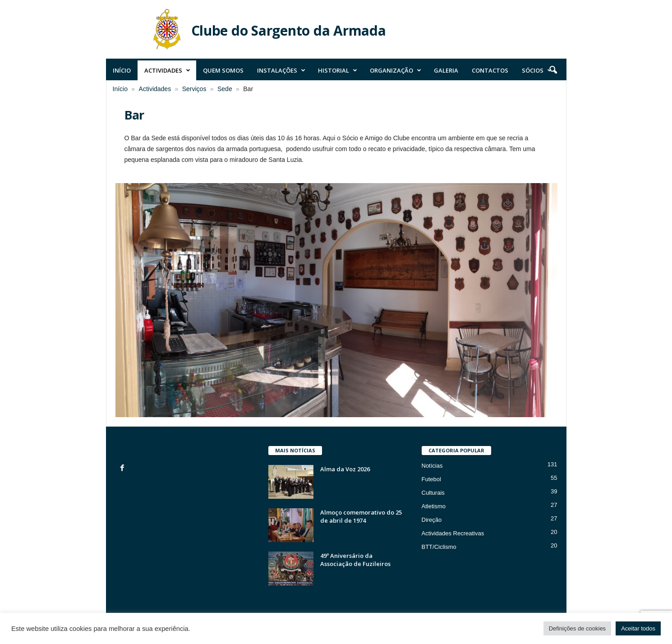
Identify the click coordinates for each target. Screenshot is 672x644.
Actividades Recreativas (453, 533)
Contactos (490, 70)
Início (122, 70)
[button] (553, 70)
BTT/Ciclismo (439, 547)
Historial (338, 70)
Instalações (281, 70)
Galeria (446, 70)
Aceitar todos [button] (638, 628)
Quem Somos (223, 70)
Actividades (167, 70)
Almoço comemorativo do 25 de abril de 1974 (361, 516)
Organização (396, 70)
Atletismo (434, 506)
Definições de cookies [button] (577, 628)
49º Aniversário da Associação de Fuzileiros (355, 560)
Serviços (194, 89)
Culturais (433, 493)
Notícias (432, 466)
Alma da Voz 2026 (345, 469)
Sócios (537, 70)
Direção (432, 520)
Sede (225, 89)
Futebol (431, 479)
